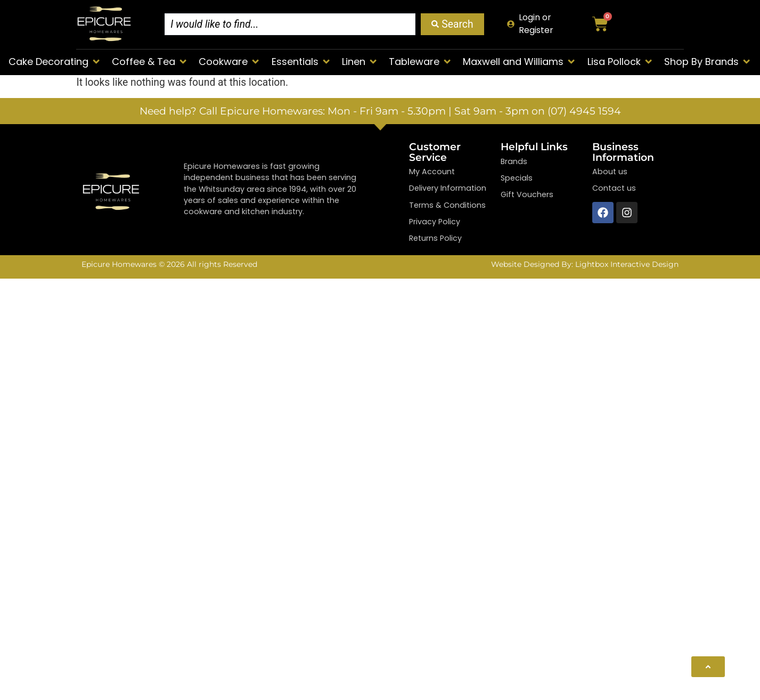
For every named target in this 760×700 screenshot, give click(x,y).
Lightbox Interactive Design (627, 264)
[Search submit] (452, 24)
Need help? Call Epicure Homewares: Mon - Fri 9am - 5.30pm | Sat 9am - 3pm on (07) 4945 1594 (380, 111)
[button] (55, 62)
